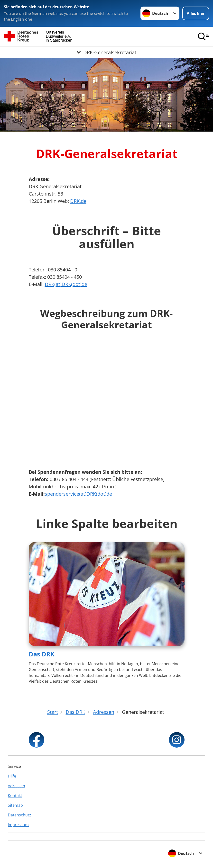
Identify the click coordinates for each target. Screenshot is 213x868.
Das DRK (42, 654)
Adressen (16, 786)
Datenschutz (19, 815)
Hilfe (12, 776)
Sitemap (15, 805)
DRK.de (78, 201)
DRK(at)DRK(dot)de (66, 284)
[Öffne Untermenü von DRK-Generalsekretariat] (106, 52)
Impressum (18, 825)
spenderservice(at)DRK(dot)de (78, 494)
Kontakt (15, 796)
